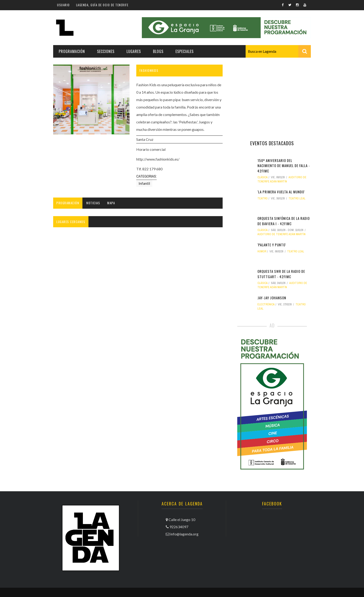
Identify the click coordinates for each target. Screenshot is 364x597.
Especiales (185, 51)
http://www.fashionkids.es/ (158, 159)
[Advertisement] (272, 94)
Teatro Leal (297, 198)
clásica (263, 177)
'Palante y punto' (272, 245)
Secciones (106, 51)
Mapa (111, 203)
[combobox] (278, 51)
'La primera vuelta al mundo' (281, 192)
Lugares (134, 51)
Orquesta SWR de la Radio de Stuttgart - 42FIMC (281, 274)
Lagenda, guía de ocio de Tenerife (102, 5)
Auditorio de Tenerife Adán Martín (281, 234)
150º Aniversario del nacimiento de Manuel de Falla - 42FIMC (284, 166)
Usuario (63, 5)
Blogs (158, 51)
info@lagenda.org (184, 534)
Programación (72, 51)
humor (262, 251)
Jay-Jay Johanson (272, 298)
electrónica (266, 304)
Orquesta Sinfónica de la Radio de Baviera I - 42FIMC (284, 221)
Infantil (144, 183)
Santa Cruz (145, 139)
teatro (263, 198)
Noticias (93, 203)
